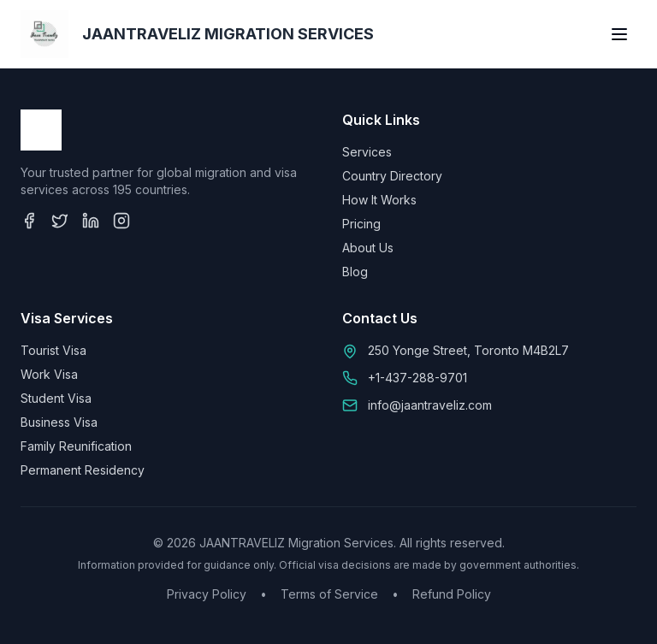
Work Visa (49, 374)
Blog (355, 272)
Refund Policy (452, 594)
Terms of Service (329, 594)
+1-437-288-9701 (417, 378)
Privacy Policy (207, 594)
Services (367, 152)
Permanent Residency (83, 470)
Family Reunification (76, 446)
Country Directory (392, 176)
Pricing (361, 224)
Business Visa (59, 422)
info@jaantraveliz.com (430, 405)
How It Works (379, 200)
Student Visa (56, 398)
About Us (368, 248)
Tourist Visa (53, 350)
